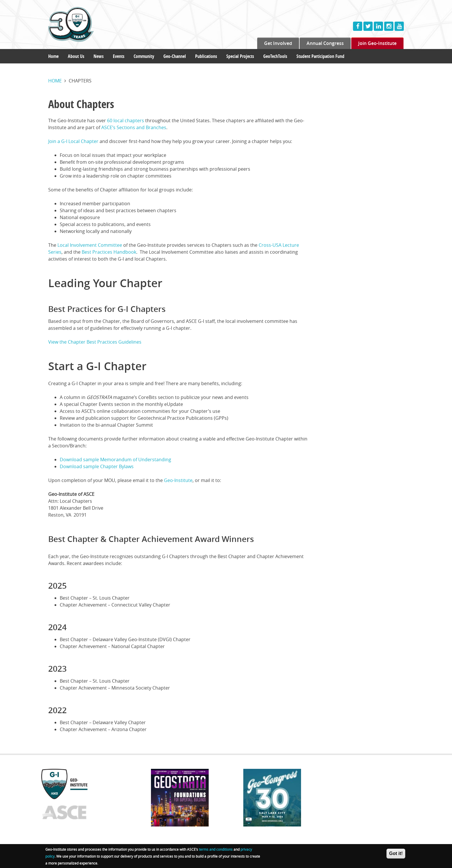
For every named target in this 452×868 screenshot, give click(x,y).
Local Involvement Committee (90, 245)
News (99, 56)
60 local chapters (126, 120)
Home (53, 56)
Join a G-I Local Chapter (73, 141)
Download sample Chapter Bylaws (97, 466)
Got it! (396, 855)
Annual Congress (325, 43)
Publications (206, 56)
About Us (76, 56)
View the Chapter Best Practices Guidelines (95, 342)
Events (119, 56)
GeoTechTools (275, 56)
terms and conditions (216, 850)
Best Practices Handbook (109, 252)
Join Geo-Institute (377, 43)
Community (144, 56)
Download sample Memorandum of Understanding (115, 460)
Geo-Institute (178, 480)
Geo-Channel (175, 56)
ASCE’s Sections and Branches (134, 127)
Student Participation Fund (320, 56)
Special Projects (240, 56)
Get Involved (278, 43)
